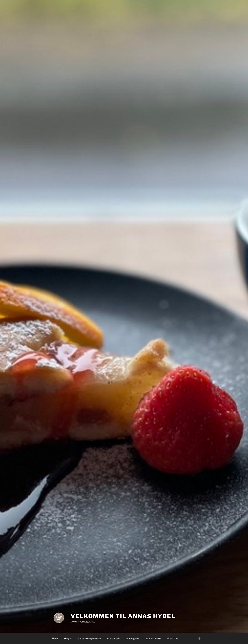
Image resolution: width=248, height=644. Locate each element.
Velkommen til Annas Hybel (123, 616)
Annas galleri (133, 638)
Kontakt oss (174, 638)
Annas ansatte (154, 638)
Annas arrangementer (89, 638)
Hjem (55, 638)
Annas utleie (114, 638)
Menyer (68, 638)
